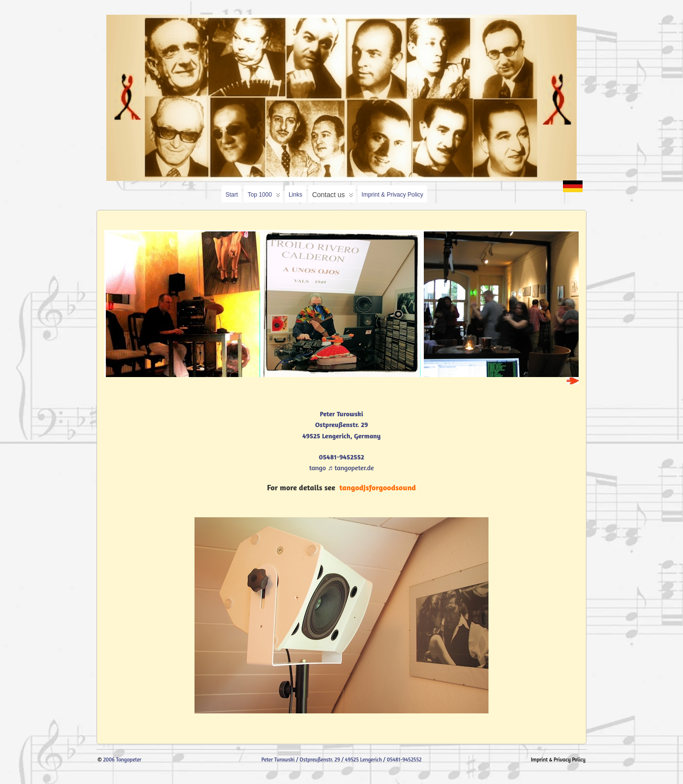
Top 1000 (264, 197)
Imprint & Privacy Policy (392, 195)
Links (295, 195)
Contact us (333, 197)
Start (232, 195)
